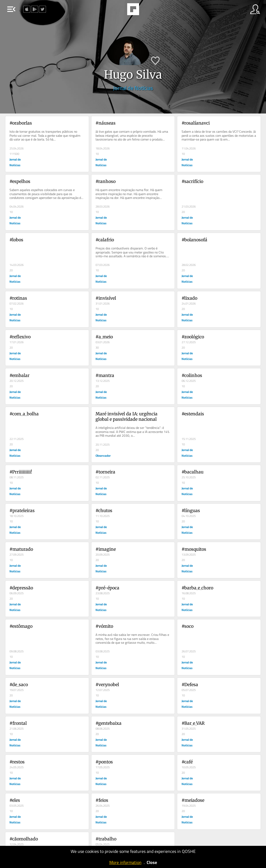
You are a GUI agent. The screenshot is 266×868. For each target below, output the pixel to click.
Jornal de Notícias (133, 88)
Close (152, 862)
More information (125, 862)
